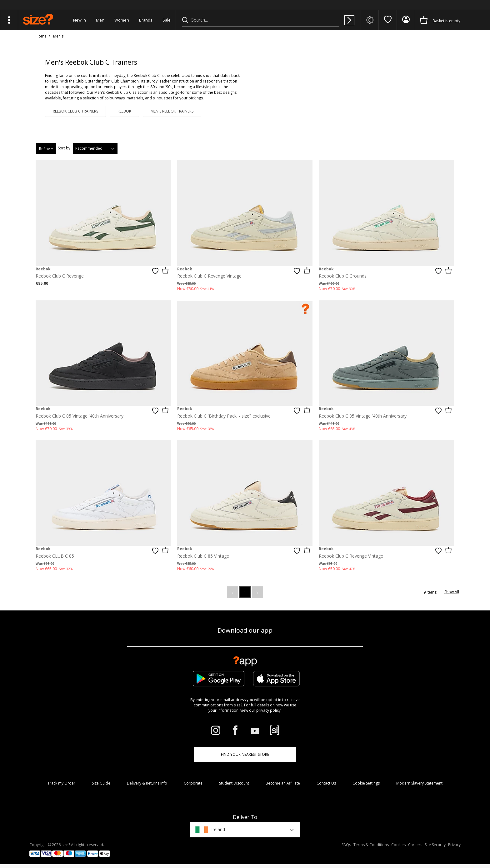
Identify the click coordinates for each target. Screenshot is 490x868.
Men (100, 20)
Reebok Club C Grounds (343, 276)
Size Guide (101, 783)
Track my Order (61, 783)
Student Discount (234, 783)
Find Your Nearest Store (245, 754)
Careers (415, 845)
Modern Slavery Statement (419, 783)
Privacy (454, 845)
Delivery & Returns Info (147, 783)
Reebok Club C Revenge (60, 276)
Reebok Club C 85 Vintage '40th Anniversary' (80, 416)
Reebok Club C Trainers (75, 111)
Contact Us (326, 783)
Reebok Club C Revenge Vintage (209, 276)
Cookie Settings (366, 783)
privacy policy (268, 710)
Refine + (46, 149)
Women (122, 20)
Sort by (64, 148)
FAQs (346, 845)
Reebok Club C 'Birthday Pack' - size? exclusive (224, 416)
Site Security (435, 845)
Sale (167, 20)
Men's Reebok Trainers (172, 111)
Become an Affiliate (283, 783)
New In (80, 20)
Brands (146, 20)
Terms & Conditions (371, 845)
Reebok (124, 111)
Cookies (398, 845)
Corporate (193, 783)
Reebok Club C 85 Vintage (203, 556)
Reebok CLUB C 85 (55, 556)
